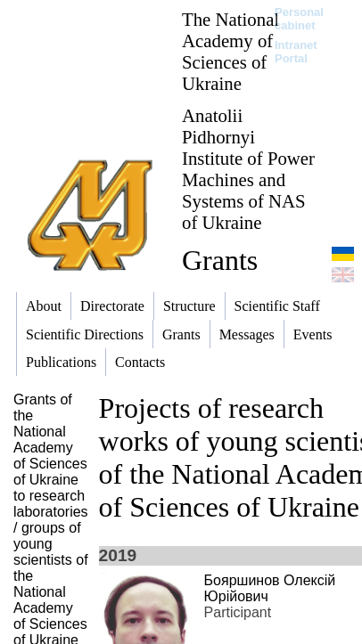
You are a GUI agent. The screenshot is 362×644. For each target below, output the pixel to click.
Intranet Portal (296, 52)
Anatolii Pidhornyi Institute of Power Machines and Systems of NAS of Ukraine (248, 169)
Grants (220, 260)
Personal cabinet (299, 19)
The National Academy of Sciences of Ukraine (230, 51)
